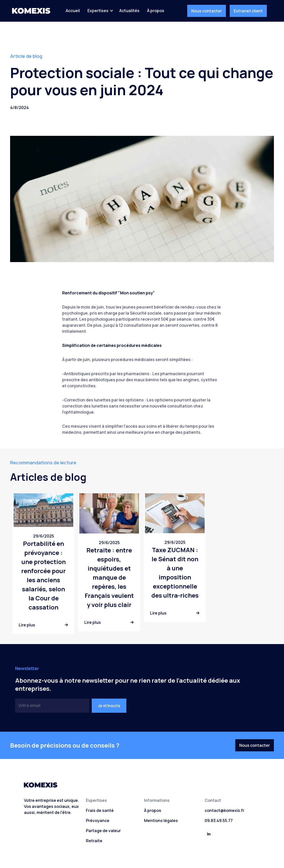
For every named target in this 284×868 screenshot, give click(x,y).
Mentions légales (161, 821)
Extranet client (248, 11)
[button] (100, 11)
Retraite (94, 841)
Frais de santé (100, 810)
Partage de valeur (103, 831)
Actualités (129, 11)
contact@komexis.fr (224, 810)
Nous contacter (207, 11)
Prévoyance (98, 821)
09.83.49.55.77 (219, 821)
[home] (31, 11)
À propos (156, 11)
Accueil (73, 11)
